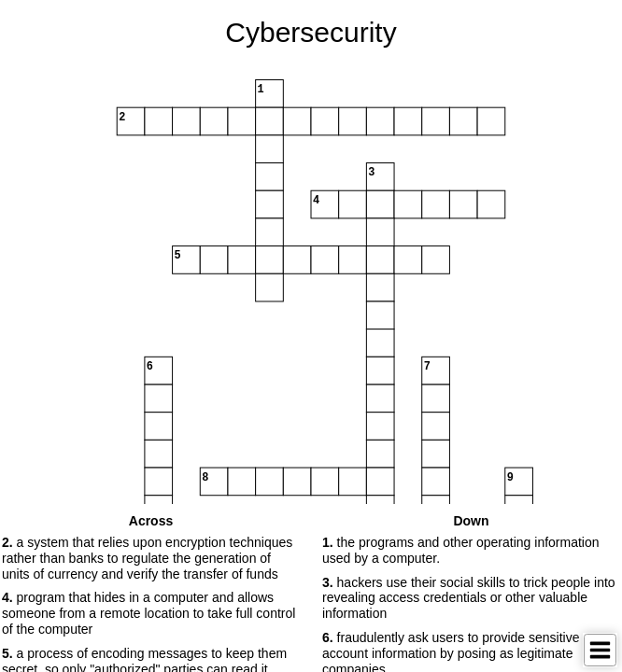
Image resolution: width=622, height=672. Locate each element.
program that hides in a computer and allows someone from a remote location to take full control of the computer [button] (148, 613)
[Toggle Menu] (600, 650)
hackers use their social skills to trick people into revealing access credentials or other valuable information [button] (469, 598)
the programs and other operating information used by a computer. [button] (461, 550)
